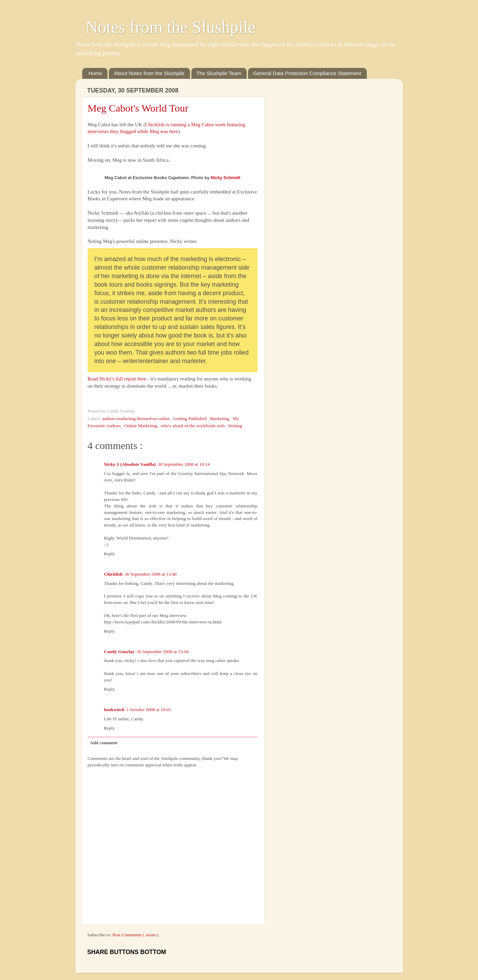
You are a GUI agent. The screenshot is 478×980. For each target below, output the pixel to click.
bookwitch (114, 710)
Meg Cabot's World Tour (138, 108)
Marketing (220, 419)
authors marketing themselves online (137, 419)
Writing (235, 426)
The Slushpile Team (219, 73)
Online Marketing (142, 426)
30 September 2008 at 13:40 (150, 574)
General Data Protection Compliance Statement (307, 73)
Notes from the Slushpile (171, 27)
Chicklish (113, 574)
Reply (110, 554)
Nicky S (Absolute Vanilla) (130, 464)
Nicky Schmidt (226, 178)
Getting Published (191, 419)
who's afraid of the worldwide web (193, 426)
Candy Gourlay (119, 652)
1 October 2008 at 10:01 (149, 710)
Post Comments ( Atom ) (135, 935)
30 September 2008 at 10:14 (184, 464)
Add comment (104, 743)
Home (95, 73)
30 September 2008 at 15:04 (162, 652)
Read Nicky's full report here (117, 379)
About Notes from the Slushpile (149, 73)
